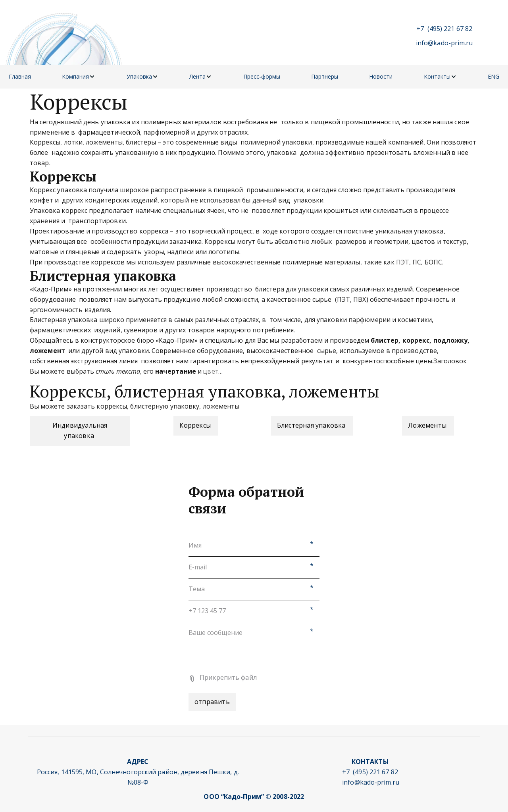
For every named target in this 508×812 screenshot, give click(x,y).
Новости (381, 76)
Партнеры (325, 76)
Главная (20, 76)
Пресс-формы (262, 76)
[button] (79, 77)
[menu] (254, 77)
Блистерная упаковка (312, 425)
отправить (212, 702)
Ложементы (428, 425)
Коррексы (196, 425)
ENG (494, 76)
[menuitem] (20, 77)
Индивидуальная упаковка (80, 430)
